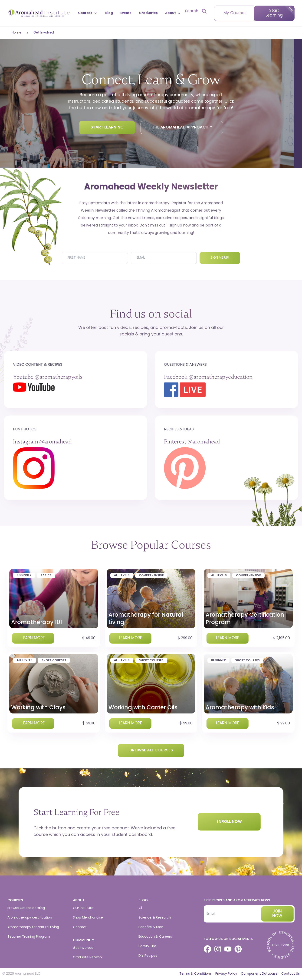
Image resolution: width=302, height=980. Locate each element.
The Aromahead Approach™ (182, 127)
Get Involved (44, 33)
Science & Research (155, 918)
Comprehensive (151, 576)
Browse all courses (151, 750)
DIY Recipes (148, 956)
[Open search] (196, 11)
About (173, 13)
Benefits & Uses (151, 927)
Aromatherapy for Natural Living (33, 927)
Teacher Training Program (29, 937)
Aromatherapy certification (30, 918)
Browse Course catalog (26, 908)
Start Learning (274, 13)
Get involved (83, 948)
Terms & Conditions (195, 974)
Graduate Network (88, 958)
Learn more (33, 638)
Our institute (83, 908)
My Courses (235, 13)
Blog (109, 13)
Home (16, 33)
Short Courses (54, 661)
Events (126, 13)
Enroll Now (229, 822)
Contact (80, 927)
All (140, 908)
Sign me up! (220, 258)
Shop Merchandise (88, 918)
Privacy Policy (226, 974)
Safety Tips (148, 946)
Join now (277, 914)
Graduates (148, 13)
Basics (46, 576)
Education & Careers (155, 937)
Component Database (259, 974)
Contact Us (291, 974)
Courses (88, 13)
